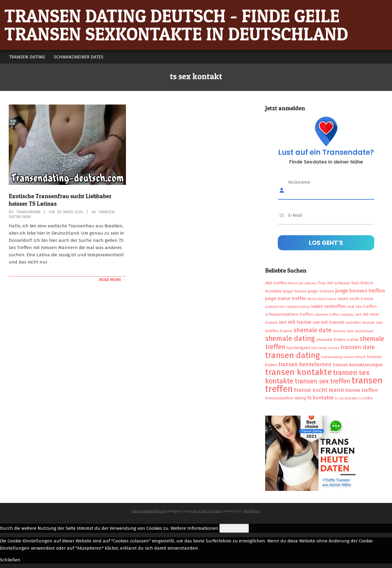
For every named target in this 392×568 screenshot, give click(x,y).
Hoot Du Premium (207, 511)
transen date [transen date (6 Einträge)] (358, 347)
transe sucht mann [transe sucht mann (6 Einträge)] (319, 390)
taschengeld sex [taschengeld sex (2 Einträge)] (302, 348)
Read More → (113, 280)
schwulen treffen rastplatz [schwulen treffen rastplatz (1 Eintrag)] (334, 315)
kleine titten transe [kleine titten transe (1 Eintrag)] (322, 299)
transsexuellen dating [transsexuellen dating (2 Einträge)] (286, 398)
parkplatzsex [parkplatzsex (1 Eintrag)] (275, 307)
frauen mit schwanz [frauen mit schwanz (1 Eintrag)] (303, 283)
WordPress (251, 511)
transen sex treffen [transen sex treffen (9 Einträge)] (323, 381)
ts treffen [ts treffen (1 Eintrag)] (366, 398)
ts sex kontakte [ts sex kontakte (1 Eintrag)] (347, 398)
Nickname (299, 182)
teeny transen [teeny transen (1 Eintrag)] (329, 348)
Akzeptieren (234, 528)
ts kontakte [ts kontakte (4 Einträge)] (321, 398)
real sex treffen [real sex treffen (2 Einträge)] (362, 306)
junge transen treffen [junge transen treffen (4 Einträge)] (360, 291)
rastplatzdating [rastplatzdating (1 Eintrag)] (298, 307)
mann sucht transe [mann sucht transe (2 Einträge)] (355, 299)
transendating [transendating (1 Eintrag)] (332, 357)
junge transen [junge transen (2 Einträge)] (321, 291)
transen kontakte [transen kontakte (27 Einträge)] (298, 372)
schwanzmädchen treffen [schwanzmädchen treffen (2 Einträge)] (289, 314)
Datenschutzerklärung (149, 511)
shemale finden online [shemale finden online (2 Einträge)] (337, 340)
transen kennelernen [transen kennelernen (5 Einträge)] (305, 364)
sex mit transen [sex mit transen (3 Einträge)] (329, 322)
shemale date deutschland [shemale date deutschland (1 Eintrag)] (353, 331)
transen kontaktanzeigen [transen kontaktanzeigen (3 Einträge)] (358, 365)
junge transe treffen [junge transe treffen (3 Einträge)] (286, 298)
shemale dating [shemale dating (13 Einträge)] (290, 339)
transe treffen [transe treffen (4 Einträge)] (362, 390)
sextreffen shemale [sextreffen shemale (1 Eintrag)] (360, 323)
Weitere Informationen (194, 528)
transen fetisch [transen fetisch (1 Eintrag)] (355, 357)
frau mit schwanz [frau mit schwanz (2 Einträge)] (334, 283)
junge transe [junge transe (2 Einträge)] (295, 291)
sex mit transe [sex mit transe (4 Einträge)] (295, 322)
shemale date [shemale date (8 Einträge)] (312, 330)
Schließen (10, 560)
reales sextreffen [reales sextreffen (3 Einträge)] (328, 306)
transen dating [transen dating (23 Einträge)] (293, 355)
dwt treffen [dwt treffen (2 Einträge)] (276, 283)
